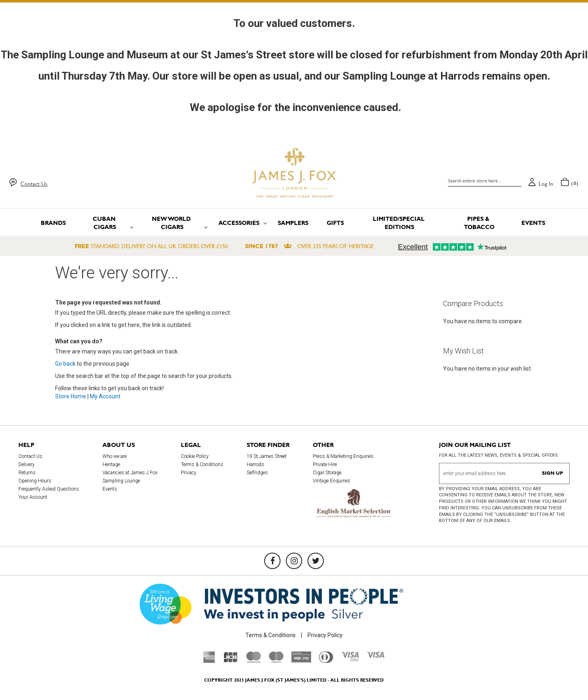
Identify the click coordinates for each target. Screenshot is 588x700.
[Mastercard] (254, 661)
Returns (27, 473)
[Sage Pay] (301, 660)
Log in (546, 184)
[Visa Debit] (350, 659)
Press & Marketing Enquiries (343, 456)
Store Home (71, 396)
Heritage (111, 464)
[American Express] (209, 661)
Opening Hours (35, 481)
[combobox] (485, 181)
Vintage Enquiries (332, 481)
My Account (105, 396)
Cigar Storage (327, 473)
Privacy (189, 473)
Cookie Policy (195, 456)
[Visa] (376, 656)
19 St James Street (267, 456)
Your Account (33, 497)
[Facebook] (272, 561)
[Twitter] (316, 561)
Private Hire (325, 464)
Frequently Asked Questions (49, 489)
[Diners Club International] (326, 661)
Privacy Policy (325, 635)
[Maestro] (276, 661)
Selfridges (257, 473)
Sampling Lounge (121, 481)
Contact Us (34, 184)
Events (110, 489)
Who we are (115, 456)
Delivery (27, 464)
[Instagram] (294, 561)
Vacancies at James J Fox (130, 473)
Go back (65, 364)
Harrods (255, 464)
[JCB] (231, 661)
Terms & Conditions (202, 464)
